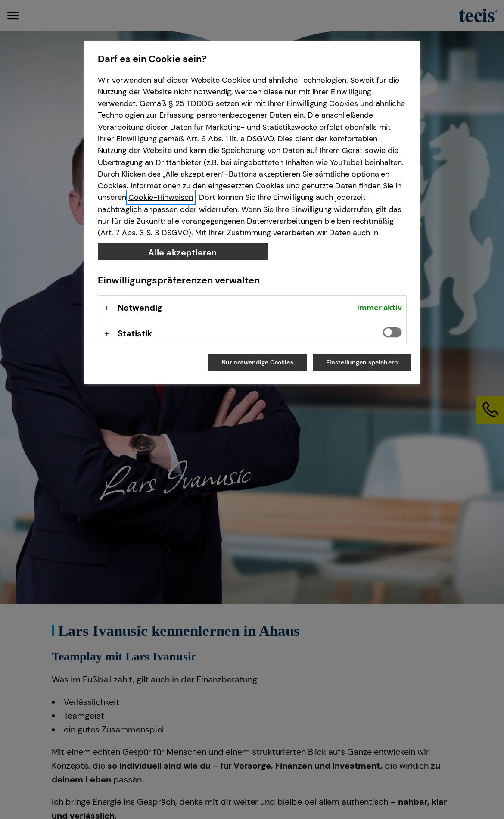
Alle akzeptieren (182, 252)
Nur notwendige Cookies (257, 362)
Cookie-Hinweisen (161, 197)
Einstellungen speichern (362, 362)
